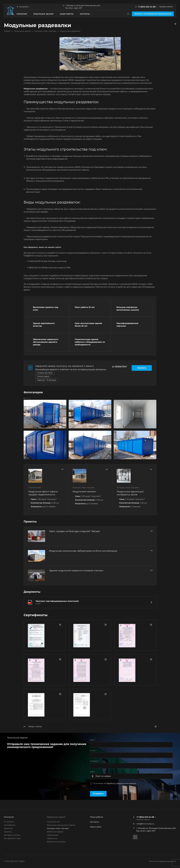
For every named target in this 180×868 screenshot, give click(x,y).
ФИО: (93, 740)
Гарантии (8, 832)
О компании (9, 822)
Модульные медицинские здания (61, 825)
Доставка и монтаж (12, 835)
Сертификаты (10, 825)
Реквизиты (8, 828)
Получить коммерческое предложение (153, 14)
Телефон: (94, 761)
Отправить (98, 794)
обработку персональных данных (121, 783)
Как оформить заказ (12, 838)
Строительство (53, 822)
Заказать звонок (166, 7)
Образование (53, 835)
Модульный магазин (84, 491)
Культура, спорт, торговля (58, 828)
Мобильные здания (55, 832)
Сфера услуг (52, 838)
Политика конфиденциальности (162, 861)
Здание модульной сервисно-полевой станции (76, 570)
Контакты (95, 822)
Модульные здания (56, 817)
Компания (9, 817)
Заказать (142, 368)
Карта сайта (96, 827)
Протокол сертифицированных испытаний (57, 601)
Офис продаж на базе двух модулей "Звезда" (75, 531)
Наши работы (97, 817)
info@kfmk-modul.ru (145, 824)
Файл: (92, 772)
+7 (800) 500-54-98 (146, 7)
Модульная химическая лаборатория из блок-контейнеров (83, 551)
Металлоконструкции (56, 842)
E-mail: (93, 751)
